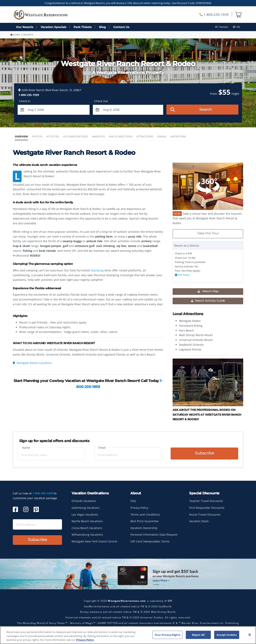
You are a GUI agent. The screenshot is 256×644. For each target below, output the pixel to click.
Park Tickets (83, 27)
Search (191, 109)
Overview (21, 136)
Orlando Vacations (84, 501)
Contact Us (121, 27)
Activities (53, 136)
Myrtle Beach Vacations (87, 521)
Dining (162, 136)
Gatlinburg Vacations (86, 508)
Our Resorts (25, 27)
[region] (128, 635)
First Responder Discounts (207, 508)
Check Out (101, 101)
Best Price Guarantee (144, 521)
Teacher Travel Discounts (206, 501)
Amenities (98, 136)
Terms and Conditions (145, 514)
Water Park (178, 136)
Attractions (145, 136)
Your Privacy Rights (167, 635)
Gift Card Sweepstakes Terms (150, 541)
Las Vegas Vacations (85, 514)
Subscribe (204, 453)
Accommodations (75, 136)
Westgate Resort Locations (32, 363)
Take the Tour (208, 233)
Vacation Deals (199, 521)
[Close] (250, 635)
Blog (102, 27)
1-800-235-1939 (214, 15)
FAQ (133, 501)
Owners (223, 27)
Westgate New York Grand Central (94, 541)
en (236, 27)
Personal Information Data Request (154, 535)
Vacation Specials (53, 27)
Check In (25, 101)
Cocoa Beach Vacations (87, 528)
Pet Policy (182, 275)
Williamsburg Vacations (87, 535)
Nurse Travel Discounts (205, 514)
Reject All (198, 635)
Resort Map (208, 291)
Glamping (97, 270)
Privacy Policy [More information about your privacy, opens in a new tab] (85, 640)
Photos (37, 136)
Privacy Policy (139, 508)
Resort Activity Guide (208, 301)
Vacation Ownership (144, 528)
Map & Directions (121, 136)
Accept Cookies (227, 635)
